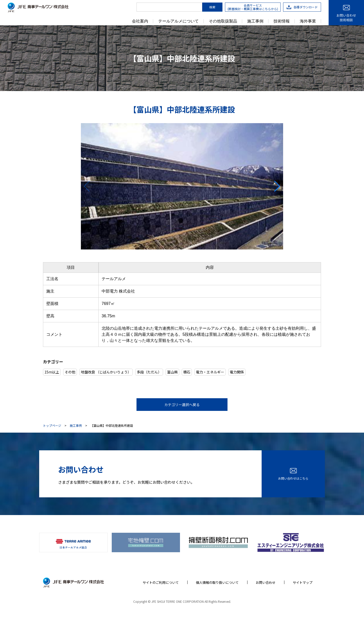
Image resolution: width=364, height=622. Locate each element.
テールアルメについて (178, 21)
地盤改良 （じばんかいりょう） (106, 372)
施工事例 (255, 21)
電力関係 (237, 372)
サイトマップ (303, 582)
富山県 (172, 372)
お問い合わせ (266, 582)
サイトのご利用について (161, 582)
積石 (187, 372)
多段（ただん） (149, 372)
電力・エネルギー (210, 372)
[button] (277, 186)
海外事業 (308, 21)
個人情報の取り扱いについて (217, 582)
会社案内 (140, 21)
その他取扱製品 (223, 21)
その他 (70, 372)
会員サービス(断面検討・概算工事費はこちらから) (253, 7)
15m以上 (52, 372)
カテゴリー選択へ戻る (182, 405)
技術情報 (282, 21)
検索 (212, 7)
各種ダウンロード (302, 7)
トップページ (52, 426)
